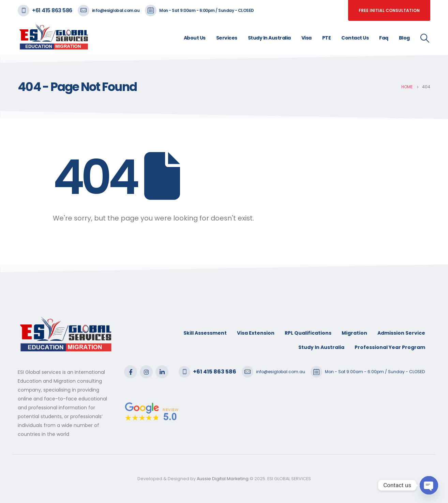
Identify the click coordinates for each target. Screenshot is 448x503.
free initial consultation (389, 10)
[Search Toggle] (425, 38)
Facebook (131, 372)
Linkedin (162, 372)
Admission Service (401, 333)
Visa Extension (256, 333)
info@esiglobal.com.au (116, 10)
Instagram (146, 372)
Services (227, 38)
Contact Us (355, 38)
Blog (404, 38)
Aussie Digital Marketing (222, 479)
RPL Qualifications (308, 333)
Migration (354, 333)
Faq (384, 38)
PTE (327, 38)
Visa (307, 38)
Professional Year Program (390, 347)
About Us (195, 38)
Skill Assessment (205, 333)
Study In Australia (269, 38)
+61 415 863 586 (52, 10)
